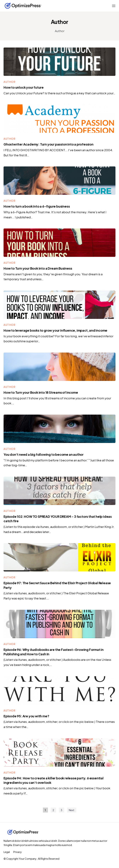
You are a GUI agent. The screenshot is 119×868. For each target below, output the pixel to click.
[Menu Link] (7, 852)
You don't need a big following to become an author (44, 454)
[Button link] (9, 82)
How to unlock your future (24, 87)
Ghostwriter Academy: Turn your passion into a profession (49, 144)
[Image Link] (59, 62)
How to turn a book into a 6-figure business (37, 206)
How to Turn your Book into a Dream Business (38, 268)
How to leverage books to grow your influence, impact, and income (55, 330)
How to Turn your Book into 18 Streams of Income (41, 392)
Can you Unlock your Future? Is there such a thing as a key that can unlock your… (59, 93)
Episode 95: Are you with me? (26, 716)
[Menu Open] (106, 6)
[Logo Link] (23, 6)
